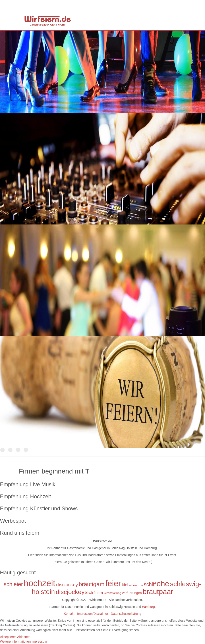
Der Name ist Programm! (26, 450)
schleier (13, 584)
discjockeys (72, 592)
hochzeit (40, 583)
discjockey (67, 585)
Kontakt (69, 614)
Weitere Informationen (15, 642)
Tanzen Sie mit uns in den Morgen (18, 450)
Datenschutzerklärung (126, 614)
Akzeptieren (8, 637)
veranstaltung (112, 593)
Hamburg (148, 607)
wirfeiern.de (136, 585)
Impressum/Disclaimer (92, 614)
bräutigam (92, 584)
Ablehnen (24, 637)
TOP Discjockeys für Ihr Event (10, 450)
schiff (150, 584)
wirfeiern (96, 593)
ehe (163, 584)
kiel (125, 585)
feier (113, 583)
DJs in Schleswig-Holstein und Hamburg (2, 450)
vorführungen (132, 593)
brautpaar (158, 592)
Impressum (39, 642)
